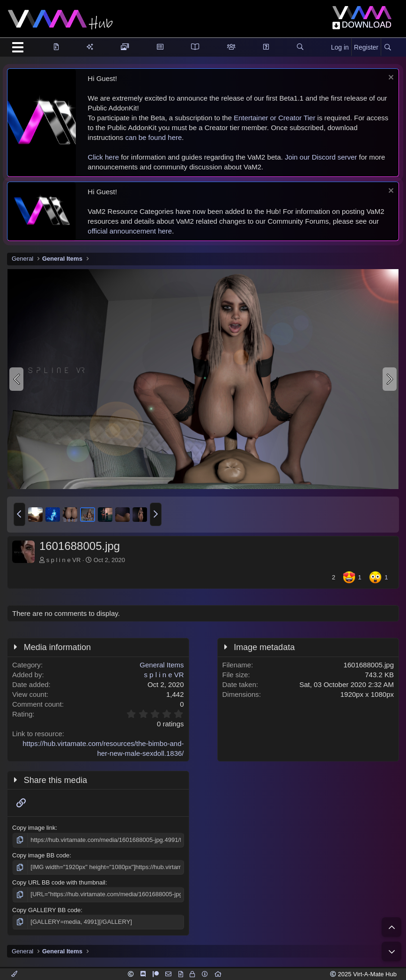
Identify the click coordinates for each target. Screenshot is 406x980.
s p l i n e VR (64, 560)
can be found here (153, 137)
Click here (103, 157)
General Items (162, 665)
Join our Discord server (321, 157)
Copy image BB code (41, 855)
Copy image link (34, 828)
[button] (19, 514)
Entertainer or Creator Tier (274, 118)
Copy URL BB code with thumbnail (59, 882)
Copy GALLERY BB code (46, 910)
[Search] (388, 48)
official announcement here (130, 231)
